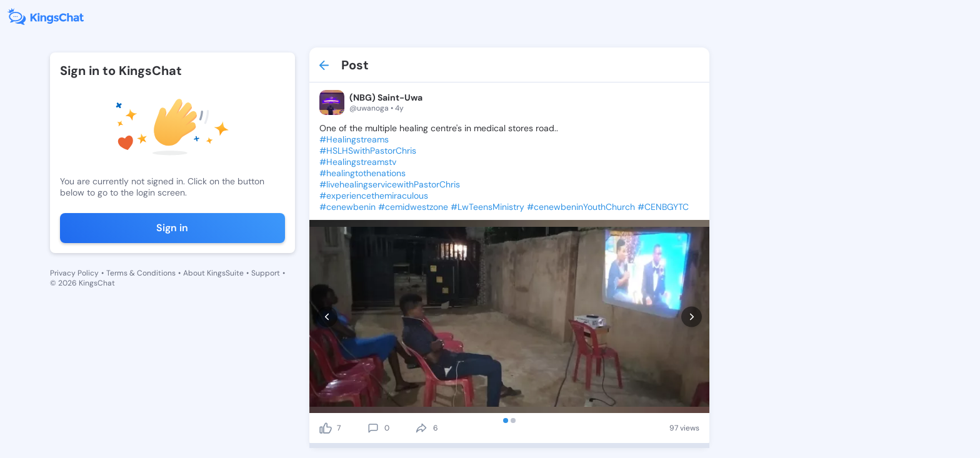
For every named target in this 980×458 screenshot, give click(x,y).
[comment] (373, 428)
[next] (692, 316)
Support (266, 273)
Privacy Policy (74, 273)
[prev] (327, 316)
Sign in (172, 228)
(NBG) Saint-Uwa (386, 97)
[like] (326, 428)
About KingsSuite (213, 273)
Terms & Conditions (141, 273)
